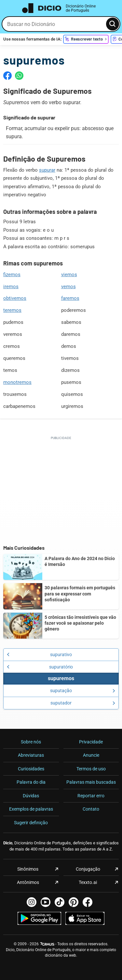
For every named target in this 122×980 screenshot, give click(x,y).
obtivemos (15, 298)
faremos (70, 298)
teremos (12, 310)
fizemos (12, 275)
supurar (47, 170)
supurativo (39, 655)
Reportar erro (91, 796)
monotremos (17, 382)
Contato (91, 809)
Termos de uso (91, 769)
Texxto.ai (88, 882)
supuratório (40, 667)
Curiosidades (31, 769)
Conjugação (88, 869)
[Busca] (113, 24)
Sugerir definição (31, 823)
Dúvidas (31, 796)
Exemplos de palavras (31, 809)
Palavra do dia (31, 782)
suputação (83, 691)
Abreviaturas (31, 755)
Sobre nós (31, 742)
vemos (68, 287)
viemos (69, 275)
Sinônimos (28, 869)
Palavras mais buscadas (91, 782)
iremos (11, 287)
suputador (83, 703)
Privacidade (91, 742)
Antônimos (28, 882)
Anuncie (91, 755)
